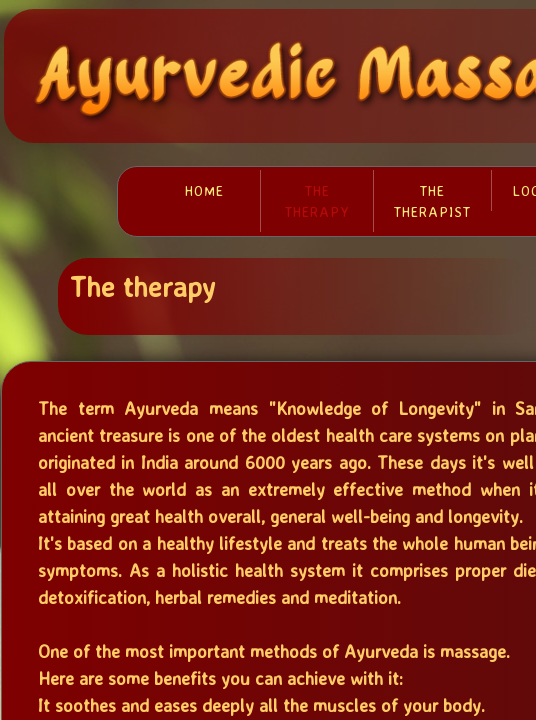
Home (204, 190)
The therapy (317, 201)
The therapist (432, 201)
